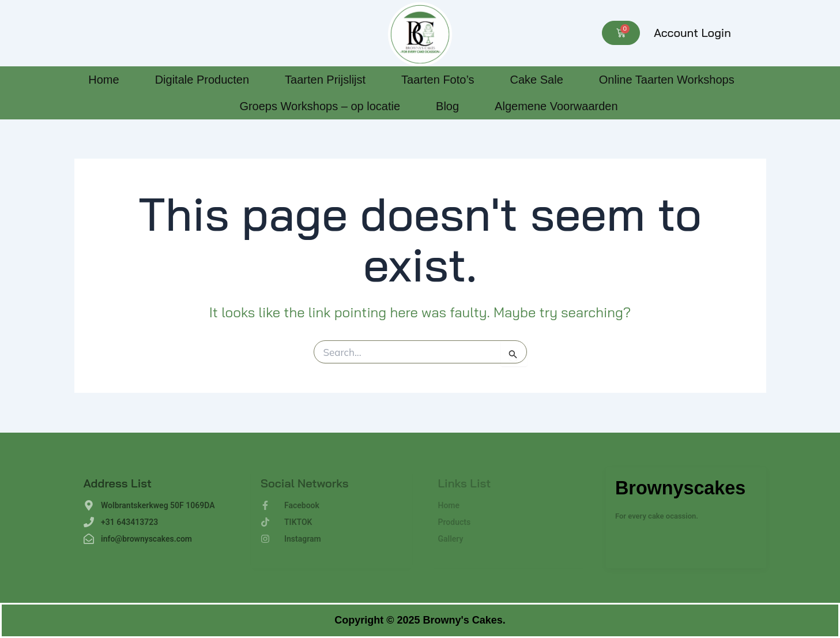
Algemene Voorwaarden (556, 106)
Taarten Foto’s (438, 80)
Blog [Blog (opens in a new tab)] (447, 106)
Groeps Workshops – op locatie (320, 106)
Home (103, 80)
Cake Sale (536, 80)
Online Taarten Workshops (667, 80)
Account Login (692, 33)
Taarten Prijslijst (325, 80)
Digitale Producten (202, 80)
